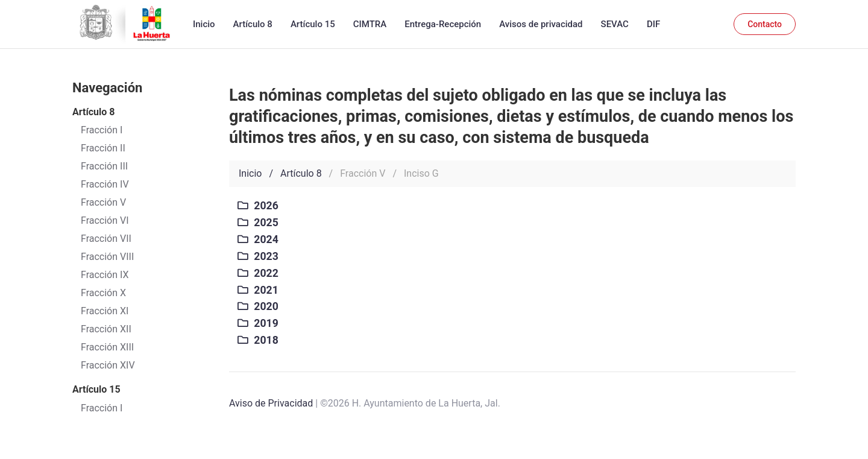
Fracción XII (106, 329)
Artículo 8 (253, 24)
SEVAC (615, 24)
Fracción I (102, 408)
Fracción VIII (107, 257)
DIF (653, 24)
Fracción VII (106, 239)
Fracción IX (105, 275)
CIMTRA (370, 24)
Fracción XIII (107, 347)
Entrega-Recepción (443, 24)
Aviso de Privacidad (271, 403)
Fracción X (103, 293)
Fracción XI (105, 311)
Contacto (765, 24)
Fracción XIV (108, 365)
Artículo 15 (313, 24)
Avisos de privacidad (541, 24)
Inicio (204, 24)
